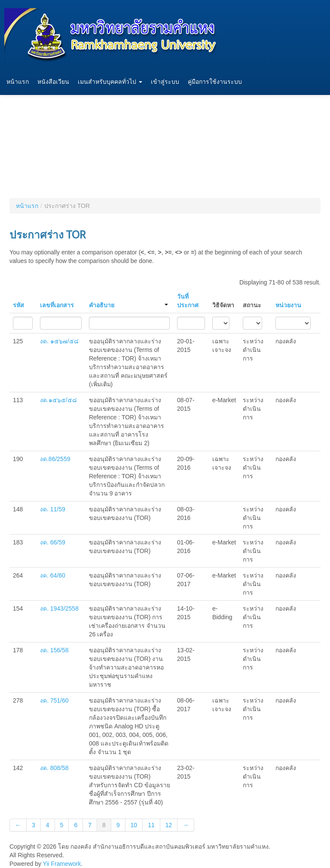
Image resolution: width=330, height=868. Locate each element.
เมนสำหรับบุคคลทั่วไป (110, 82)
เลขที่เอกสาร (57, 305)
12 (169, 825)
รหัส (18, 305)
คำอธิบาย (128, 305)
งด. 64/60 (53, 575)
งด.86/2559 (55, 459)
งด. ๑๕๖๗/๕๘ (59, 341)
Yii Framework (62, 864)
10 (134, 825)
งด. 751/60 (54, 700)
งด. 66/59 (53, 542)
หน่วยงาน (288, 305)
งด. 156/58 (54, 650)
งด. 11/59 (53, 509)
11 (151, 825)
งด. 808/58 (54, 768)
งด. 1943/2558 (59, 608)
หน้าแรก (18, 82)
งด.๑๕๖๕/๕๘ (58, 400)
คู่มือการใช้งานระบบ (215, 82)
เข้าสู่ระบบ (165, 82)
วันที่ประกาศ (188, 301)
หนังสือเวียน (53, 82)
